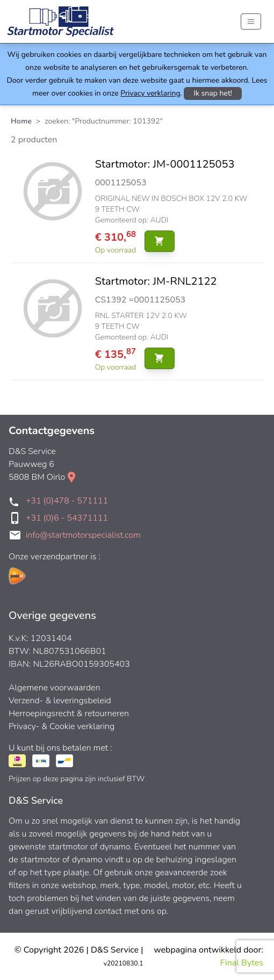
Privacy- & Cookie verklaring (62, 726)
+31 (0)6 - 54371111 (67, 518)
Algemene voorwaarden (55, 688)
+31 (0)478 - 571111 (67, 501)
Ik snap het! (213, 93)
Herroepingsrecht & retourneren (69, 714)
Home (21, 121)
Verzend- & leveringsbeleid (60, 701)
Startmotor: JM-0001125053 (165, 164)
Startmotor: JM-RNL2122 (156, 281)
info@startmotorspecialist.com (83, 535)
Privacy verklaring (150, 93)
